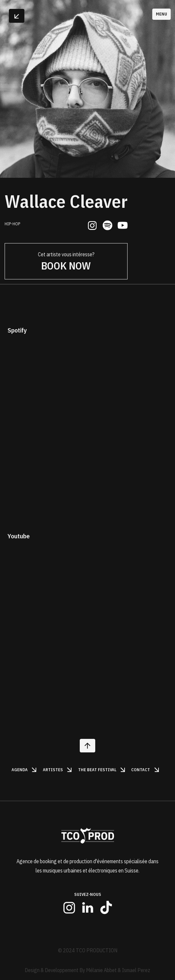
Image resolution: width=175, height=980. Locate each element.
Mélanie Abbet (101, 970)
